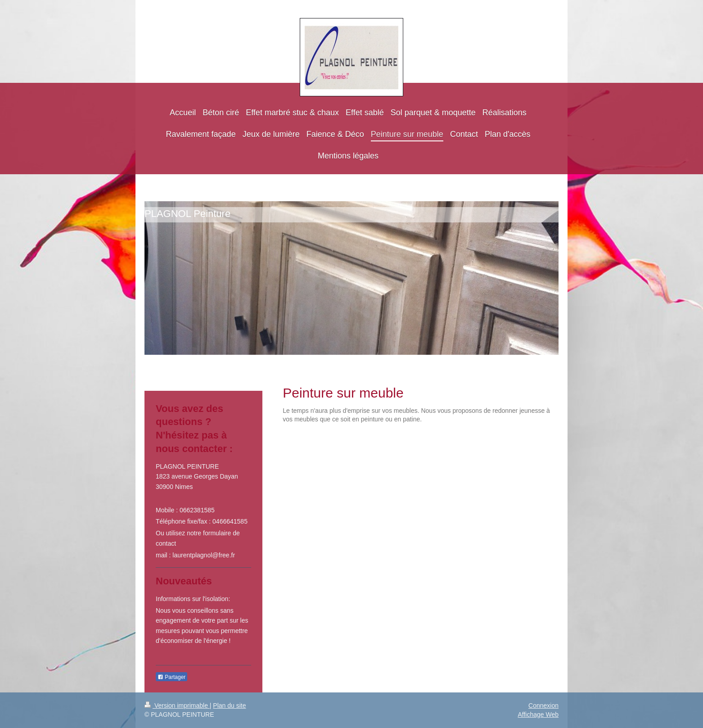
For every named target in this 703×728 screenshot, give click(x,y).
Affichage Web (538, 714)
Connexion (543, 705)
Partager (171, 677)
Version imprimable (177, 705)
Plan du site (229, 705)
